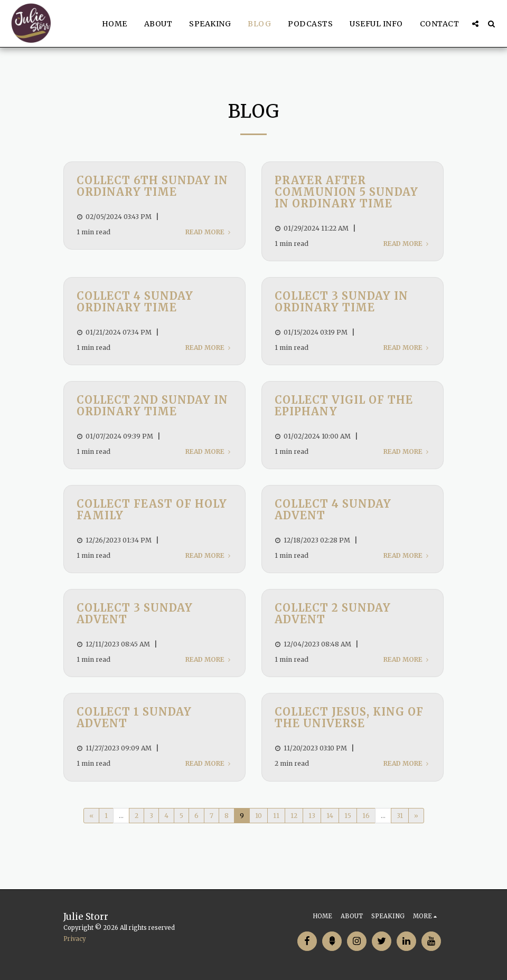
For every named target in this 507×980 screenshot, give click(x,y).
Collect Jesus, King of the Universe (349, 717)
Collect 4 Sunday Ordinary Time (135, 302)
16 (366, 816)
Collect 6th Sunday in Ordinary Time (152, 186)
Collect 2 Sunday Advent (333, 613)
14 (330, 816)
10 (259, 816)
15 (348, 816)
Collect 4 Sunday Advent (333, 510)
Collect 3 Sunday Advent (135, 613)
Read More (209, 232)
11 (276, 816)
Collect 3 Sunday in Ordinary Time (341, 302)
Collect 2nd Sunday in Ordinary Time (152, 406)
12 (294, 816)
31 (400, 816)
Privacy (75, 939)
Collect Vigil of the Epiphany (344, 406)
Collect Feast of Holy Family (152, 510)
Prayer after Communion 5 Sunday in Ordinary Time (346, 192)
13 (312, 816)
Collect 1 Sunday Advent (134, 717)
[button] (475, 24)
